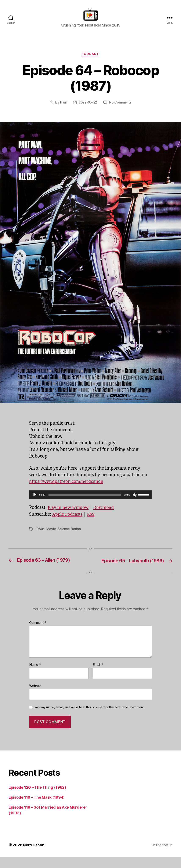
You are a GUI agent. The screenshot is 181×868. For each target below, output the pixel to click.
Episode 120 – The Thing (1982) (37, 798)
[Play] (35, 500)
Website (35, 697)
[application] (91, 500)
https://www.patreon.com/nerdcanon (68, 486)
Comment (38, 634)
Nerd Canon (34, 856)
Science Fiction (70, 534)
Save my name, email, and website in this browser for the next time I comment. (89, 718)
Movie (51, 534)
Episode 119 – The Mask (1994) (37, 808)
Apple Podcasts (68, 520)
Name (35, 676)
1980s (40, 534)
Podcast (91, 59)
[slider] (85, 500)
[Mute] (135, 500)
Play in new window (69, 513)
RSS (92, 520)
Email (98, 676)
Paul (63, 108)
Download (106, 513)
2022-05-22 (88, 108)
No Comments (121, 108)
